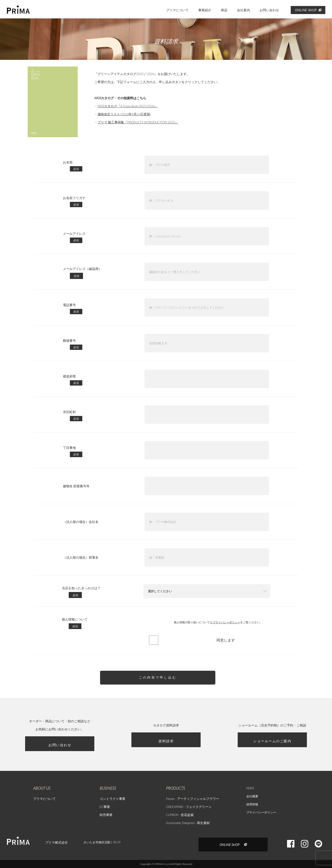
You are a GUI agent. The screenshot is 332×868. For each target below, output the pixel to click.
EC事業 (105, 807)
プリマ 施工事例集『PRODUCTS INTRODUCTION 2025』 (138, 122)
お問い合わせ (269, 10)
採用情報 (252, 804)
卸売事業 (106, 815)
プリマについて (177, 10)
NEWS (250, 788)
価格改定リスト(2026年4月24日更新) (124, 114)
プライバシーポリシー (226, 622)
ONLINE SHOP (308, 10)
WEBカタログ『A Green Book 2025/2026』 (128, 106)
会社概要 (252, 796)
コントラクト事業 (113, 799)
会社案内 (243, 10)
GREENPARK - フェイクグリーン (189, 807)
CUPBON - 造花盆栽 (180, 815)
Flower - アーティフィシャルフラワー (193, 799)
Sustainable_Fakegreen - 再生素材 (188, 823)
